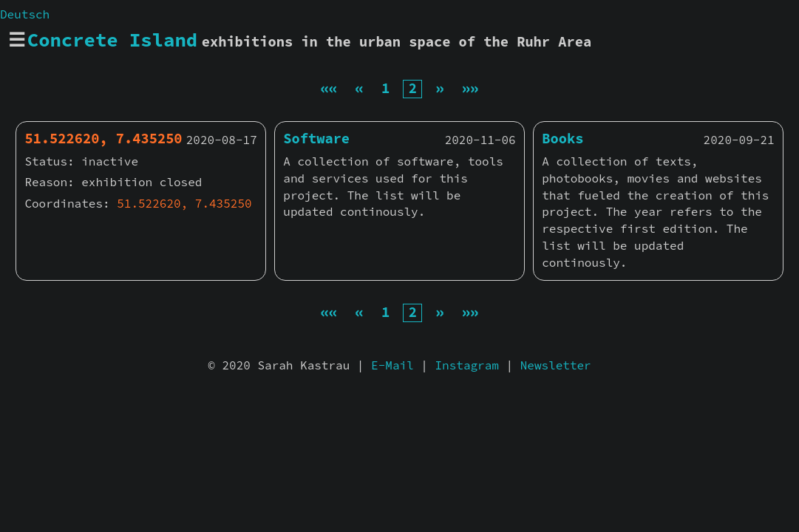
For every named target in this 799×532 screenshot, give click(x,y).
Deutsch (25, 14)
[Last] (470, 88)
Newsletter (556, 365)
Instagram (467, 365)
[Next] (439, 88)
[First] (329, 88)
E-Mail (392, 365)
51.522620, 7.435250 (184, 203)
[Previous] (360, 88)
